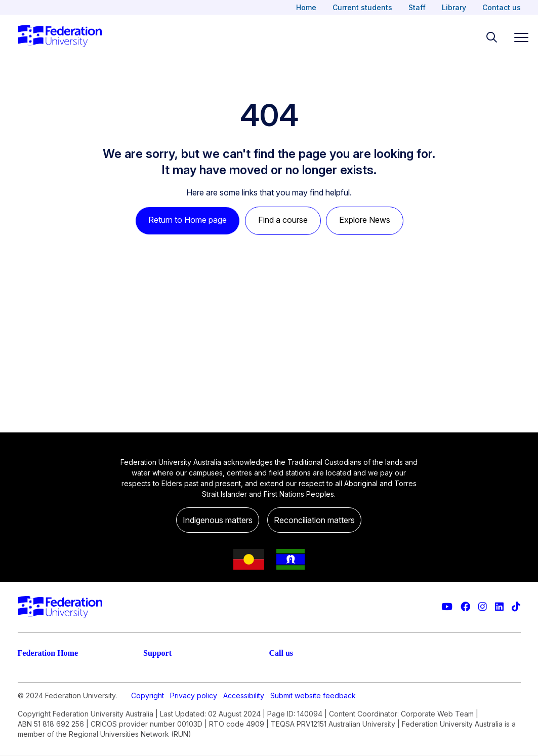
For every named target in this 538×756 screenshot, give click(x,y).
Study (29, 673)
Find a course (283, 220)
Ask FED (159, 714)
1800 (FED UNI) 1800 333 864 (327, 686)
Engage (32, 734)
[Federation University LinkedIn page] (499, 607)
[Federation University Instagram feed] (483, 607)
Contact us (502, 7)
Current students (362, 7)
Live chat (160, 673)
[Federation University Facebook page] (465, 607)
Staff (417, 7)
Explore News (365, 220)
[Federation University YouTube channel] (447, 607)
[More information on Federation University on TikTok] (516, 607)
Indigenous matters (218, 520)
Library (454, 7)
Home (306, 7)
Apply (29, 694)
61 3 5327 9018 (299, 718)
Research (36, 714)
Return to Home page (188, 220)
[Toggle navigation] (517, 37)
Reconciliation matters (314, 520)
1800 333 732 (296, 750)
